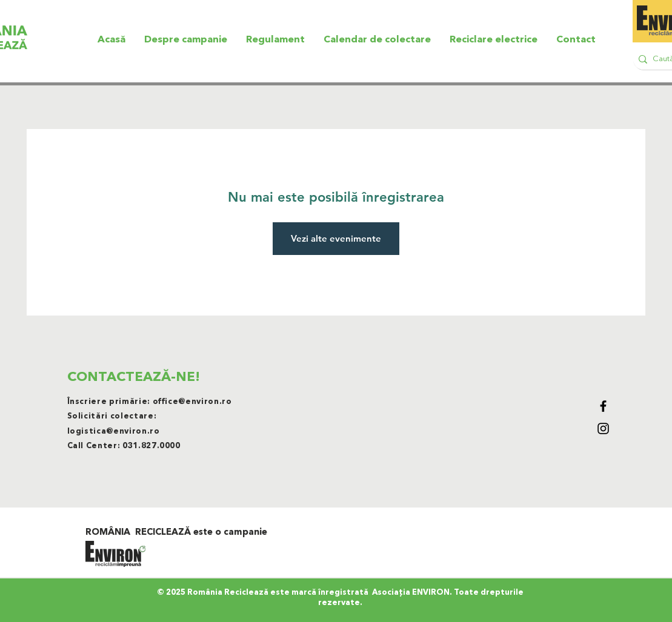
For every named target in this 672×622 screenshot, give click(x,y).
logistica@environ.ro (114, 432)
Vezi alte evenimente (336, 238)
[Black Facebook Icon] (603, 406)
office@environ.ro (192, 402)
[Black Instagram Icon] (603, 428)
